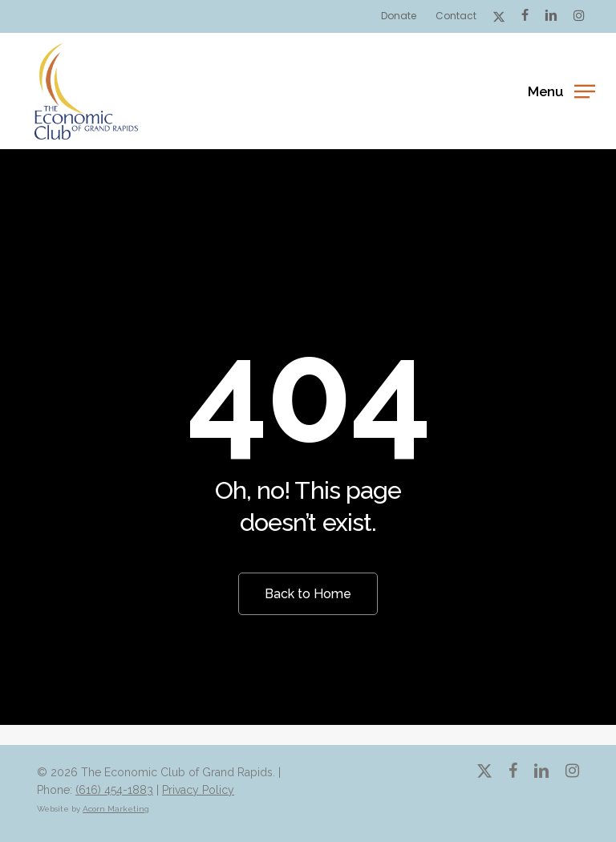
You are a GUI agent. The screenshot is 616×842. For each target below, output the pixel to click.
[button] (561, 90)
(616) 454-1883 (114, 790)
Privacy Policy (198, 790)
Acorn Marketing (116, 809)
